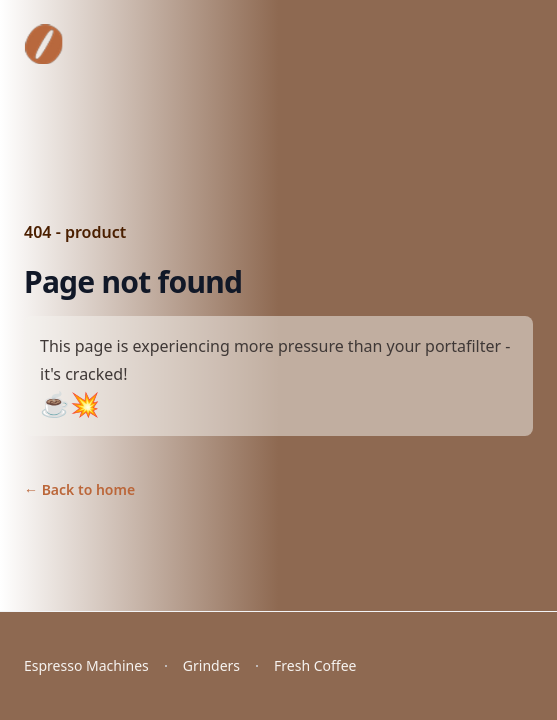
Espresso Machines (86, 665)
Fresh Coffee (315, 665)
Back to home (79, 489)
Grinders (211, 665)
